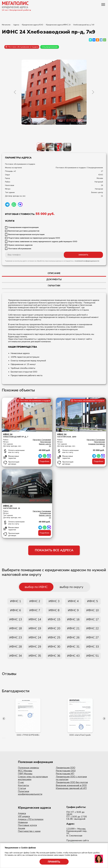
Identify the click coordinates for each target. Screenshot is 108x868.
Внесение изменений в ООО (71, 789)
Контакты (23, 789)
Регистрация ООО (66, 774)
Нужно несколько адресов (20, 245)
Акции (22, 832)
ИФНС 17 (93, 621)
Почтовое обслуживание (20, 249)
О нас (21, 786)
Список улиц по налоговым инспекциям (33, 781)
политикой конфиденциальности (87, 261)
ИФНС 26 (73, 640)
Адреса (22, 817)
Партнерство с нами (29, 834)
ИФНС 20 (54, 630)
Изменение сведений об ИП (71, 792)
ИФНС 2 (35, 602)
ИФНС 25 (54, 640)
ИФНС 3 (54, 602)
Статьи (22, 792)
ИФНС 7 (35, 611)
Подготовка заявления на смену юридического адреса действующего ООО (43, 242)
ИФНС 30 (54, 649)
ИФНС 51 (93, 659)
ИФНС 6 (16, 611)
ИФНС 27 (93, 640)
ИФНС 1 (16, 602)
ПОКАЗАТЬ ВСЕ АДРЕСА (54, 551)
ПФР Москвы (25, 777)
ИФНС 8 (54, 611)
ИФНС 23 (16, 640)
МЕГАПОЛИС (15, 3)
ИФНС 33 (93, 649)
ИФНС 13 (16, 621)
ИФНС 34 (16, 659)
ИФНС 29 (35, 649)
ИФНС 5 (93, 602)
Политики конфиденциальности (30, 796)
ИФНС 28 (16, 649)
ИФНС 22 (93, 630)
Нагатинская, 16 (27, 507)
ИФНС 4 (73, 602)
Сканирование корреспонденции (23, 227)
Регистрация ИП (65, 777)
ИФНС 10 (93, 611)
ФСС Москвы (25, 774)
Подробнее (45, 461)
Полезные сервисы (28, 771)
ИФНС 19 (35, 630)
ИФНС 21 (73, 630)
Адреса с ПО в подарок (31, 823)
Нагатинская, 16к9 (81, 436)
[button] (2, 741)
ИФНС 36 (54, 659)
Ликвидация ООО (66, 771)
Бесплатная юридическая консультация (26, 234)
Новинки (23, 825)
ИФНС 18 (16, 630)
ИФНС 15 (54, 621)
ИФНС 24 (35, 640)
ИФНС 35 (35, 659)
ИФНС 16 (73, 621)
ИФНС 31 (73, 649)
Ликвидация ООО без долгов (72, 786)
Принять (54, 862)
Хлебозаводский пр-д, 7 (27, 436)
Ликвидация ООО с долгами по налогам (71, 781)
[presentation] (4, 722)
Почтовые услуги (27, 829)
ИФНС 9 (73, 611)
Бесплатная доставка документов (24, 231)
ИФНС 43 (73, 659)
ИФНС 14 (35, 621)
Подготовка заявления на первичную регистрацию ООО (34, 238)
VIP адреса (24, 820)
